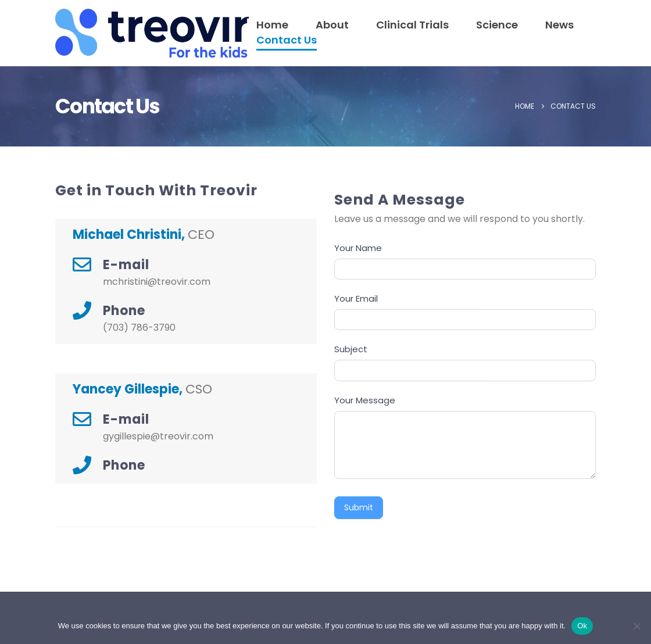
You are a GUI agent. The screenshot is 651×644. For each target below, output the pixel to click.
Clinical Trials (412, 25)
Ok (582, 626)
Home (272, 25)
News (559, 25)
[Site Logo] (91, 33)
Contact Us (287, 40)
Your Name (358, 248)
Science (497, 25)
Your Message (365, 400)
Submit (359, 507)
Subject (351, 349)
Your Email (356, 298)
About (332, 25)
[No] (636, 626)
